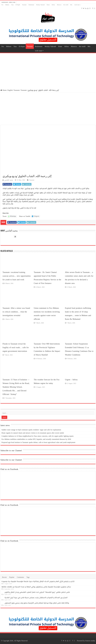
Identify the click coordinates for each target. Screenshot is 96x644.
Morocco (59, 5)
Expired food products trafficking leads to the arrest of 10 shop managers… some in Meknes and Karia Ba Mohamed (78, 314)
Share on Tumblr (25, 216)
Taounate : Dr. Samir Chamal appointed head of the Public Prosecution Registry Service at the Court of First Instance (47, 278)
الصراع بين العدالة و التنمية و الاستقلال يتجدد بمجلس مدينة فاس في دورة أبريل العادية (36, 598)
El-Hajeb (18, 5)
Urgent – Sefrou (71, 380)
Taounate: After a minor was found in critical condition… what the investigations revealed (16, 312)
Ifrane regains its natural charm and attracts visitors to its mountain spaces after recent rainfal (33, 433)
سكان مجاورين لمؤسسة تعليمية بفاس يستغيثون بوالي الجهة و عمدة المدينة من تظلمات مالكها (36, 587)
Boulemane (31, 5)
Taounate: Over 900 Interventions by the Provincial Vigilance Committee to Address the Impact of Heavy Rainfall (47, 349)
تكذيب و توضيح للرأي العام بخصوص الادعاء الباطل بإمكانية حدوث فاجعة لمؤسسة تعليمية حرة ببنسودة (38, 581)
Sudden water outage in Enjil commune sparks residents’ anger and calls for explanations (31, 430)
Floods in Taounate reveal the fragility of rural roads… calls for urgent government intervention (16, 347)
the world (66, 5)
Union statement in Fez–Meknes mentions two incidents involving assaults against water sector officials (47, 314)
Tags (28, 577)
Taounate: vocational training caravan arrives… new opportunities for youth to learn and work (17, 276)
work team (77, 5)
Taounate (24, 5)
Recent (4, 577)
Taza (12, 5)
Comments (20, 577)
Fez (2, 5)
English (10, 90)
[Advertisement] (48, 70)
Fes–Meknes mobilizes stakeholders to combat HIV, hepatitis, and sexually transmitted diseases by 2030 (36, 439)
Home (4, 90)
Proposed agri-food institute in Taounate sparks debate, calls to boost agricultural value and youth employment (38, 442)
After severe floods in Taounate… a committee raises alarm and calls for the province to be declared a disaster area (79, 278)
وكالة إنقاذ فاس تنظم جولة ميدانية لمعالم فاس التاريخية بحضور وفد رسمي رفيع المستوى (37, 603)
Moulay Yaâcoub (40, 5)
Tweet (5, 216)
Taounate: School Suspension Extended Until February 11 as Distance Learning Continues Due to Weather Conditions (79, 349)
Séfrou (53, 5)
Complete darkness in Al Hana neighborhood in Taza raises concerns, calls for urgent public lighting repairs (38, 436)
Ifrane (48, 5)
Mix (71, 5)
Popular (12, 577)
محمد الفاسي (9, 180)
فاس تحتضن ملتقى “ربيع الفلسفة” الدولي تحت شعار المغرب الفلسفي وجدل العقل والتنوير (37, 592)
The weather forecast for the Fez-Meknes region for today (47, 381)
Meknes (7, 5)
